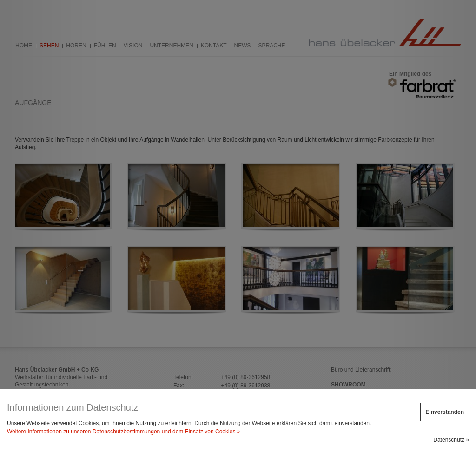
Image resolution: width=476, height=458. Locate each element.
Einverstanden (445, 412)
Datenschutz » (451, 440)
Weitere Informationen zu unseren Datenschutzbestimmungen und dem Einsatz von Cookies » (123, 432)
